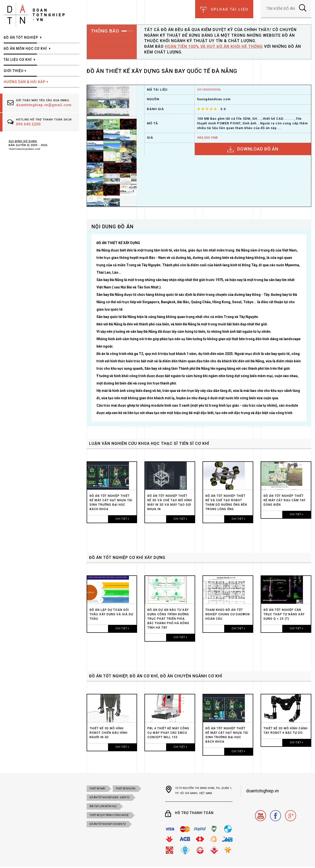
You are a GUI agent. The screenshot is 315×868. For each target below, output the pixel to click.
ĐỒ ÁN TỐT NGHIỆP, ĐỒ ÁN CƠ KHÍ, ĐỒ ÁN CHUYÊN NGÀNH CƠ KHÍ (156, 676)
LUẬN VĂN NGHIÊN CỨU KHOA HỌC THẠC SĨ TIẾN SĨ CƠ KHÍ (149, 443)
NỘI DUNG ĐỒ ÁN (113, 227)
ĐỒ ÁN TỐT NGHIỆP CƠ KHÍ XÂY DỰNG (127, 558)
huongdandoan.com (214, 99)
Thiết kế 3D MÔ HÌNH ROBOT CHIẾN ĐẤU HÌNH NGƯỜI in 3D (109, 733)
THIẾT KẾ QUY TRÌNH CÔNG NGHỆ (109, 815)
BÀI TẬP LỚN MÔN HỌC (103, 806)
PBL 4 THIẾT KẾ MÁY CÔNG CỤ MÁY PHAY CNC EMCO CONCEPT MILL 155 (168, 733)
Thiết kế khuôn (126, 789)
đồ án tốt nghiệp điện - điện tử (110, 797)
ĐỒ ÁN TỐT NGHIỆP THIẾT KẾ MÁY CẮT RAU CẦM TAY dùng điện (285, 500)
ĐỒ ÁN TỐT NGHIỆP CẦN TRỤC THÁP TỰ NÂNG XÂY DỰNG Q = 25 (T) (284, 614)
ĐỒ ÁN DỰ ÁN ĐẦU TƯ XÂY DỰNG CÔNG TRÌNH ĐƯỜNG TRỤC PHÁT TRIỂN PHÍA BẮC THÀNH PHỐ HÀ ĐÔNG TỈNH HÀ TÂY (168, 619)
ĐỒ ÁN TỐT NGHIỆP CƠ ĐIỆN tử (108, 824)
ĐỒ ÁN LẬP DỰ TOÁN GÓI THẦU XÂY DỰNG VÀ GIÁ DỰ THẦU (111, 614)
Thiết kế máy (97, 789)
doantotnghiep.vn (262, 791)
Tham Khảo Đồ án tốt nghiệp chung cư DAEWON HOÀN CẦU (228, 614)
